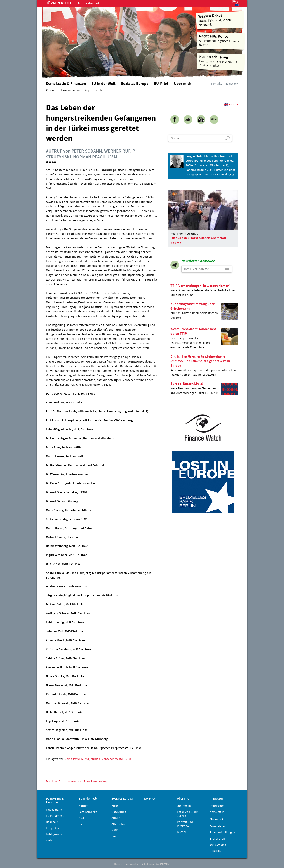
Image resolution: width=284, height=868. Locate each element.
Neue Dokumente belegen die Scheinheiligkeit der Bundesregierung (204, 290)
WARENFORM (163, 864)
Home (97, 40)
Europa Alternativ (73, 4)
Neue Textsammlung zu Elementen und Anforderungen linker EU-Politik (204, 388)
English (234, 105)
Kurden (95, 759)
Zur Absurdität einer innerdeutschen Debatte (204, 311)
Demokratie (72, 759)
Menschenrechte (112, 759)
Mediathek (231, 84)
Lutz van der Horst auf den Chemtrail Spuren (198, 240)
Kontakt (216, 84)
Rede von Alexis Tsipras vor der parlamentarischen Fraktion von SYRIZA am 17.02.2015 (204, 366)
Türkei (128, 759)
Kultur (85, 759)
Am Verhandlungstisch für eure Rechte (221, 40)
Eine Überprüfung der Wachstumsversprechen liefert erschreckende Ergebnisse (204, 338)
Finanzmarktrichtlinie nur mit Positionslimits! (221, 61)
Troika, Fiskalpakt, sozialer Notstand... (220, 20)
